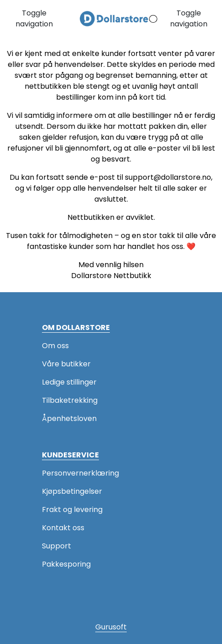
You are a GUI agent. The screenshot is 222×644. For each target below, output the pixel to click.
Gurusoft (111, 627)
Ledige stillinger (69, 382)
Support (57, 546)
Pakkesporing (66, 564)
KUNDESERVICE (70, 455)
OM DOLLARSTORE (76, 327)
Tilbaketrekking (70, 400)
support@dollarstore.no (168, 177)
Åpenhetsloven (69, 418)
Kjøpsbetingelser (72, 491)
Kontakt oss (63, 528)
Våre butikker (66, 364)
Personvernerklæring (80, 473)
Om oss (55, 346)
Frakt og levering (72, 510)
